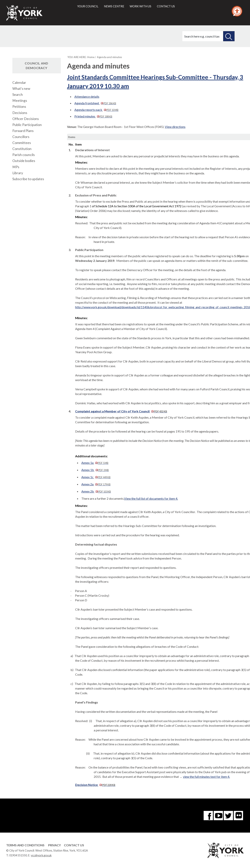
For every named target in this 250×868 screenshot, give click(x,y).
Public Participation (27, 125)
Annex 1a (95, 463)
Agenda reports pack (96, 110)
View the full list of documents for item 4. (151, 498)
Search (18, 95)
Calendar (19, 83)
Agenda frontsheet (95, 103)
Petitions (19, 107)
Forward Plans (23, 131)
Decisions (20, 113)
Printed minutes (93, 116)
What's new (21, 89)
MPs (16, 167)
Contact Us (74, 845)
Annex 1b (95, 470)
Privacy (54, 845)
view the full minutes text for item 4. (206, 777)
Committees (22, 143)
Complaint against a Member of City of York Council (121, 411)
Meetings (20, 101)
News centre (114, 6)
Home (91, 57)
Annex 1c (96, 477)
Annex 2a (96, 484)
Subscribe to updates (28, 179)
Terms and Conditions (25, 845)
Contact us (166, 6)
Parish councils (24, 155)
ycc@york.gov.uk (41, 855)
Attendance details (87, 96)
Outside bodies (24, 161)
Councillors (21, 137)
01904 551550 (18, 855)
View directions (175, 127)
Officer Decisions (26, 119)
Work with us (140, 6)
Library (18, 173)
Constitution (22, 149)
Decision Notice (95, 785)
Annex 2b (96, 491)
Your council (88, 6)
